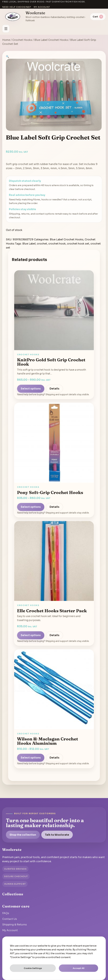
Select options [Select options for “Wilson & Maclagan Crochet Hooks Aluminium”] (31, 758)
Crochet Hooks (22, 40)
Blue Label (29, 244)
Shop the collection (23, 835)
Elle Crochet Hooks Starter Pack (52, 611)
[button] (7, 57)
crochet (42, 244)
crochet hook (57, 244)
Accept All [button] (79, 968)
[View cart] (98, 17)
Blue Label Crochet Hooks (51, 40)
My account (42, 7)
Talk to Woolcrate (57, 835)
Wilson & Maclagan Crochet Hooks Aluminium (48, 741)
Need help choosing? (17, 7)
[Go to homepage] (13, 17)
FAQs (6, 913)
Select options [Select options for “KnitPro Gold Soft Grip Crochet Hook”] (31, 389)
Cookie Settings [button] (33, 968)
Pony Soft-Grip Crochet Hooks (50, 492)
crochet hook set (78, 244)
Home (6, 40)
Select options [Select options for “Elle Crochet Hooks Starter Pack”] (31, 635)
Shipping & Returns (15, 925)
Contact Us (10, 919)
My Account (10, 930)
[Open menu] (6, 29)
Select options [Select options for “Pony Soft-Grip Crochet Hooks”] (31, 507)
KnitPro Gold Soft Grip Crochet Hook (51, 362)
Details (54, 389)
